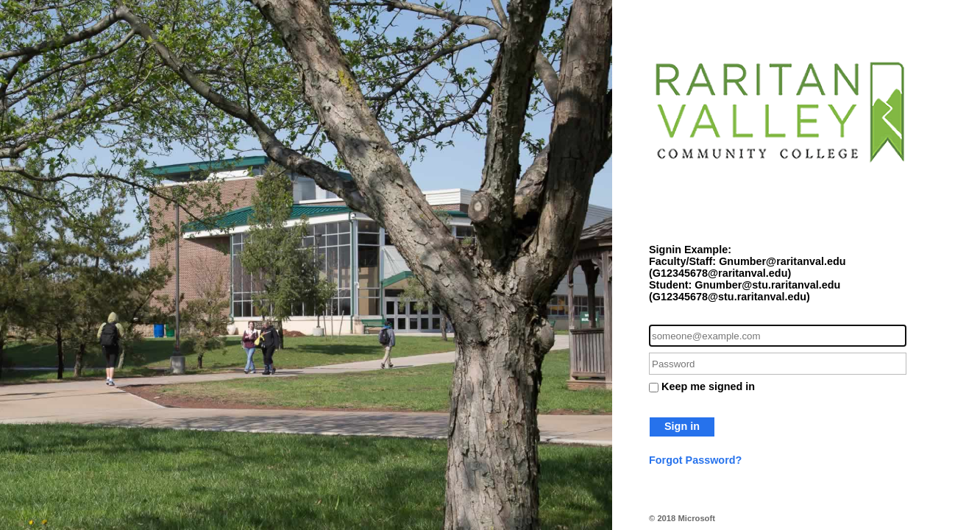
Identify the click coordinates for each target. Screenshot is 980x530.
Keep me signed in (708, 386)
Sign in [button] (682, 426)
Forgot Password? (695, 460)
